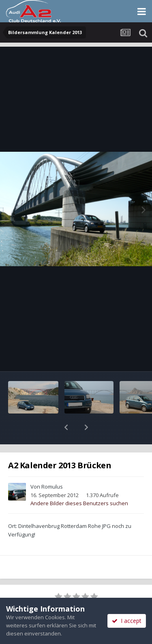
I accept (127, 621)
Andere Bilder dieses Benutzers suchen (79, 482)
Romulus (52, 465)
